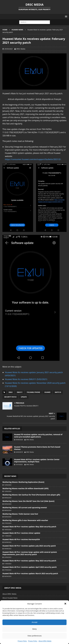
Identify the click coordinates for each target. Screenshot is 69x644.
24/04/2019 (19, 452)
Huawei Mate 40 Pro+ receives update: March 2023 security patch (30, 573)
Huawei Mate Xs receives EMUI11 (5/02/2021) (26, 379)
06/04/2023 (8, 576)
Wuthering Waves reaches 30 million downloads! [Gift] (25, 488)
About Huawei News (10, 598)
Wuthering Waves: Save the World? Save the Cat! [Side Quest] (28, 501)
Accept (35, 622)
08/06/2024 (8, 510)
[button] (65, 604)
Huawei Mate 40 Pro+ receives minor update (21, 533)
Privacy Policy (22, 641)
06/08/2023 (8, 542)
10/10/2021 (19, 464)
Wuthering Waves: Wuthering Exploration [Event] (23, 482)
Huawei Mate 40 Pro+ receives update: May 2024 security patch (29, 527)
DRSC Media (21, 49)
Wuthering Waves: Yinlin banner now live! (20, 514)
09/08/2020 (19, 440)
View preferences (35, 636)
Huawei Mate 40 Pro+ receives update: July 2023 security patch (29, 546)
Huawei (47, 392)
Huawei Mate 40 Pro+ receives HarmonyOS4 (21, 539)
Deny (34, 629)
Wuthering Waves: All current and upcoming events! (25, 508)
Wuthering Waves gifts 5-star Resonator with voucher (25, 520)
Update (24, 397)
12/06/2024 (8, 485)
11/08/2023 (8, 536)
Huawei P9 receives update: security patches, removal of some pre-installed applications (38, 436)
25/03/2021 (9, 49)
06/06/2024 (8, 517)
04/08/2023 (8, 549)
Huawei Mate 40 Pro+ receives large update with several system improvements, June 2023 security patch (30, 553)
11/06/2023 (8, 564)
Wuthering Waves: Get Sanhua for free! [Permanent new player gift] (31, 495)
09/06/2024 (8, 498)
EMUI (11, 392)
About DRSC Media (45, 641)
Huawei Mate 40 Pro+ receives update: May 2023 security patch (29, 561)
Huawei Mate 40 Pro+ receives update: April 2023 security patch (30, 567)
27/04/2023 (8, 570)
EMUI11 (20, 392)
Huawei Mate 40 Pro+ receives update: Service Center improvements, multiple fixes (37, 461)
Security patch (10, 397)
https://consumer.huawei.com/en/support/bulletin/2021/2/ (33, 159)
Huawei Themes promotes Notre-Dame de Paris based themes (37, 448)
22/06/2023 (8, 557)
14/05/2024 (8, 530)
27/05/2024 (8, 523)
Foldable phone (33, 392)
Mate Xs (58, 392)
